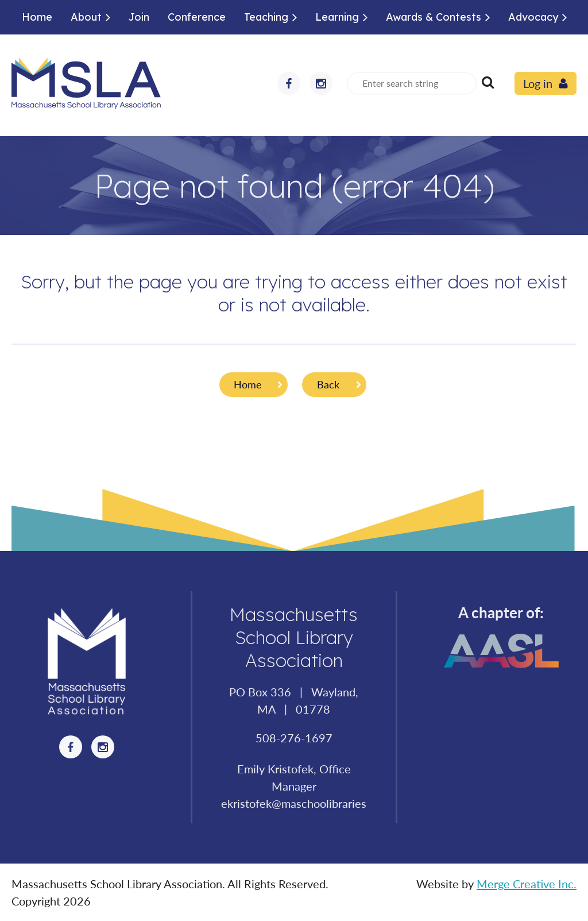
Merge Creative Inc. (527, 884)
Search (488, 82)
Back (328, 384)
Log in (538, 83)
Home (248, 384)
